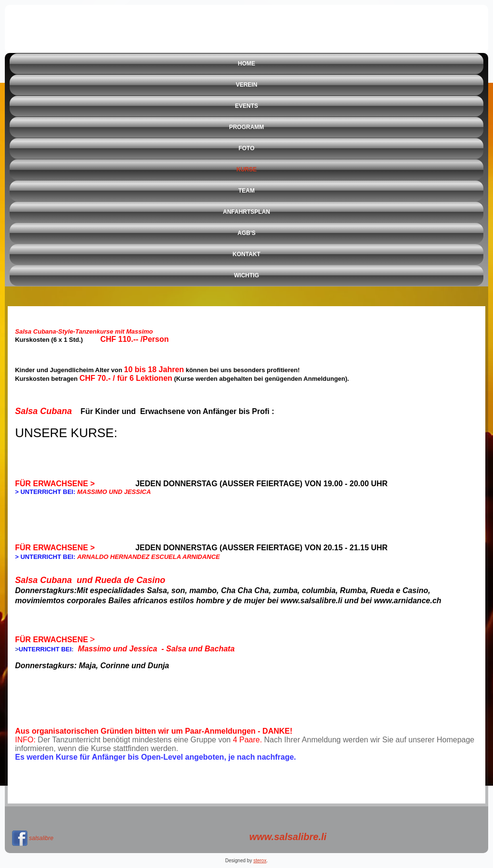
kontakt (246, 254)
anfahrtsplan (246, 212)
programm (247, 127)
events (246, 106)
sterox (260, 861)
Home (246, 64)
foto (246, 148)
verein (247, 85)
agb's (246, 233)
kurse (246, 169)
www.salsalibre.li (288, 837)
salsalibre (41, 838)
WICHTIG (246, 275)
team (246, 191)
